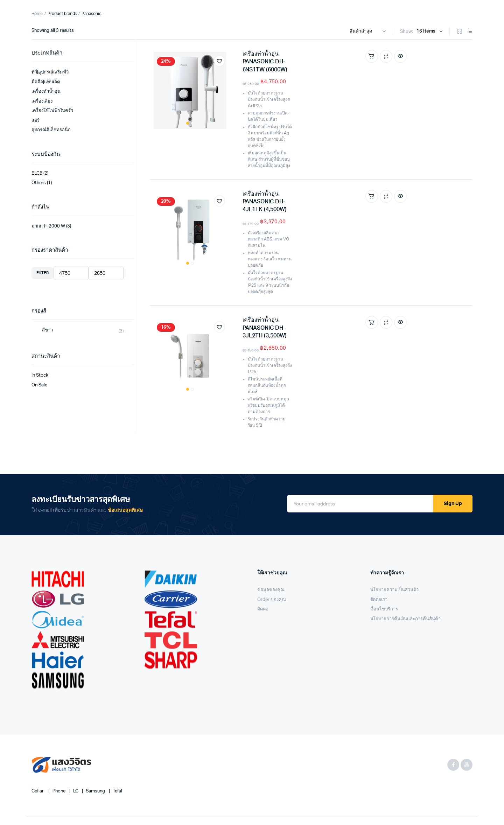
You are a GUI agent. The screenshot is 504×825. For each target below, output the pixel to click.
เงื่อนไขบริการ (384, 564)
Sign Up (453, 459)
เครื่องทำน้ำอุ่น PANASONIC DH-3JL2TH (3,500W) (305, 247)
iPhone (59, 746)
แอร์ (36, 121)
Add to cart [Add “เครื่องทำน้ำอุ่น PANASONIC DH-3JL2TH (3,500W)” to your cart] (423, 250)
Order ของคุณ (272, 555)
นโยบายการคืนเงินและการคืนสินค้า (405, 574)
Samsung (96, 746)
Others (39, 183)
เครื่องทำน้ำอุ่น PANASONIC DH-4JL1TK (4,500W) (305, 151)
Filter (43, 273)
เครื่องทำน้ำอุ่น (46, 92)
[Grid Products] (460, 32)
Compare (437, 56)
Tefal (117, 746)
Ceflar (38, 746)
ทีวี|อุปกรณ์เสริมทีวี (50, 72)
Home (37, 14)
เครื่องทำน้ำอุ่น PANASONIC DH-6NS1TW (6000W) (305, 54)
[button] (219, 61)
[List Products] (470, 32)
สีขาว (47, 330)
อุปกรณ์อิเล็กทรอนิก (51, 130)
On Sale (39, 385)
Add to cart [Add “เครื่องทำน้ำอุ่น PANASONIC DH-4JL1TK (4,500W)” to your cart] (423, 153)
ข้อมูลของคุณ (271, 545)
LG (76, 746)
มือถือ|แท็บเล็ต (46, 82)
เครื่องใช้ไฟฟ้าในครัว (52, 111)
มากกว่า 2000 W (48, 226)
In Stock (40, 375)
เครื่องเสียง (42, 101)
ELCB (37, 173)
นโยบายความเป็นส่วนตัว (394, 545)
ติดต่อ (263, 564)
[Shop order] (369, 32)
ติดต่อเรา (379, 555)
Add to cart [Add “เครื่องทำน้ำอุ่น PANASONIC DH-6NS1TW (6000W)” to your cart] (423, 56)
